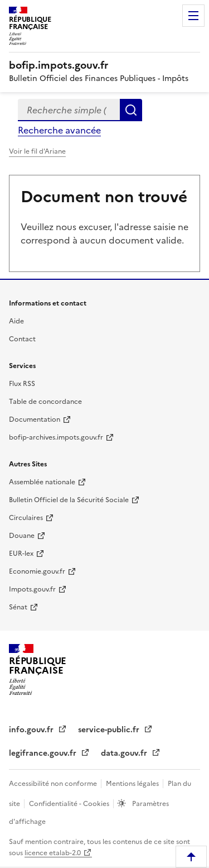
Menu (193, 16)
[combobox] (69, 110)
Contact (22, 339)
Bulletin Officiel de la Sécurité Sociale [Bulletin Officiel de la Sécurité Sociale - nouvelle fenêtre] (69, 500)
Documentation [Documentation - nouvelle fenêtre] (35, 419)
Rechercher (131, 110)
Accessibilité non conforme (54, 784)
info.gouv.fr (32, 730)
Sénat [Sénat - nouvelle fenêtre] (18, 607)
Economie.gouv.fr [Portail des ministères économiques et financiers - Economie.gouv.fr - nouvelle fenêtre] (37, 571)
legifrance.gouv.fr (44, 753)
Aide (16, 321)
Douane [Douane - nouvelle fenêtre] (22, 536)
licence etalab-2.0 (53, 853)
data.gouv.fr (125, 753)
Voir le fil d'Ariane (37, 151)
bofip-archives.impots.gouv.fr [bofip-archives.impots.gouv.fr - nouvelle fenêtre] (56, 437)
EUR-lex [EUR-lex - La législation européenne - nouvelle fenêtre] (21, 554)
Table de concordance (45, 402)
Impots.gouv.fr (32, 589)
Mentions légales (133, 784)
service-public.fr (110, 730)
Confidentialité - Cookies (70, 804)
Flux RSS (22, 384)
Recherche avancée (59, 130)
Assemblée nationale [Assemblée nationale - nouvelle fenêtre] (42, 482)
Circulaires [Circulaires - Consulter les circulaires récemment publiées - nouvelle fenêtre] (26, 518)
